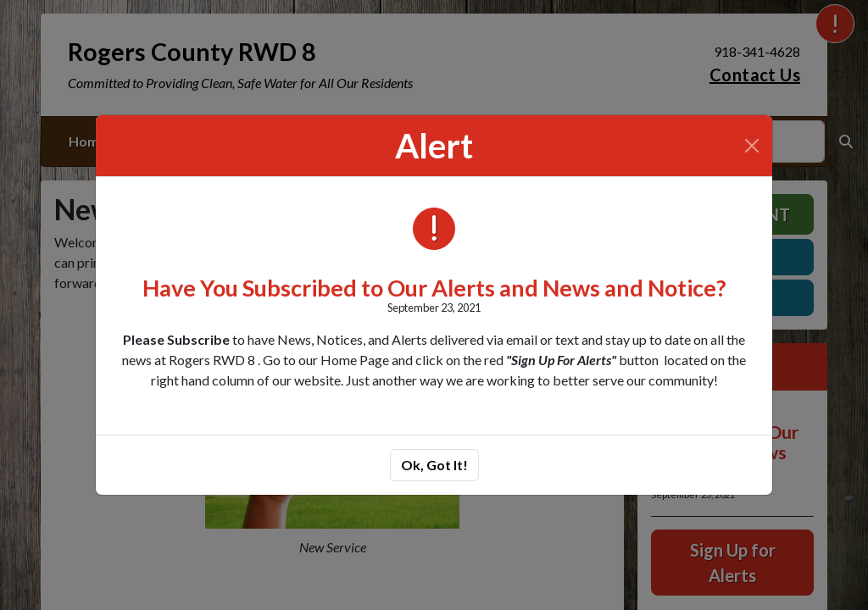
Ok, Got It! (434, 465)
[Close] (752, 146)
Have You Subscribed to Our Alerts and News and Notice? (434, 288)
